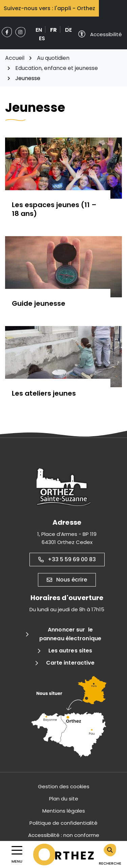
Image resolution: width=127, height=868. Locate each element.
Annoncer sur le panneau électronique (70, 634)
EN (39, 30)
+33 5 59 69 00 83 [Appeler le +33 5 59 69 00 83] (67, 559)
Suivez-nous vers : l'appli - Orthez (49, 8)
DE (68, 30)
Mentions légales (64, 811)
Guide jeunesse (39, 303)
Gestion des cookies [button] (64, 786)
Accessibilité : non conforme (64, 835)
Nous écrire (67, 580)
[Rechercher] (110, 854)
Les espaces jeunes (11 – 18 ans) (54, 209)
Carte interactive (70, 663)
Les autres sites (70, 651)
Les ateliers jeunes (44, 393)
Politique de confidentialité (63, 823)
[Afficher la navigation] (17, 855)
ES (42, 38)
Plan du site (64, 799)
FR (54, 30)
